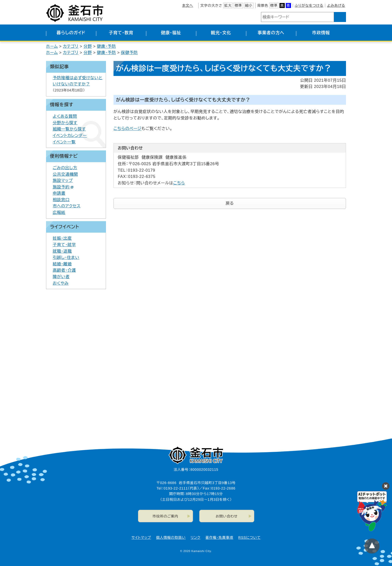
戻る (230, 203)
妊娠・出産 (62, 238)
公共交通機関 (65, 174)
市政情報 (321, 33)
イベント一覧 (64, 142)
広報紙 (59, 213)
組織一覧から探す (69, 129)
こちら (179, 183)
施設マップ (63, 181)
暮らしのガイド (71, 33)
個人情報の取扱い (171, 538)
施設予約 (63, 187)
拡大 (228, 5)
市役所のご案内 (165, 516)
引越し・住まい (66, 258)
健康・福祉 (171, 33)
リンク (196, 538)
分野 (88, 46)
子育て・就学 (64, 245)
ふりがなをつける (309, 5)
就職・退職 (62, 251)
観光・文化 (221, 33)
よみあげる (336, 5)
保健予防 (129, 53)
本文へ (187, 5)
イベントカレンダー (70, 136)
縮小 (249, 5)
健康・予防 (106, 46)
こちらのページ (127, 129)
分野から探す (65, 123)
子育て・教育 (121, 33)
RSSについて (249, 538)
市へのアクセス (67, 206)
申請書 (59, 193)
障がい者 (61, 277)
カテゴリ (71, 46)
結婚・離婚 (62, 264)
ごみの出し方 (65, 168)
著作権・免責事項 (219, 538)
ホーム (52, 46)
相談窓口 (61, 200)
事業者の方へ (271, 33)
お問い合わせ (227, 516)
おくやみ (61, 283)
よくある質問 (65, 116)
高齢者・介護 (64, 270)
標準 (238, 5)
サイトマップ (141, 538)
